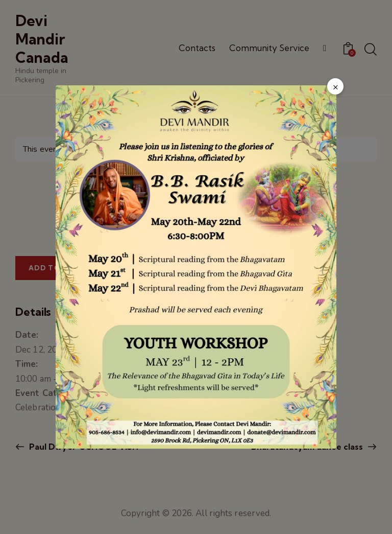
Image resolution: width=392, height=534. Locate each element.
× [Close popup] (336, 87)
